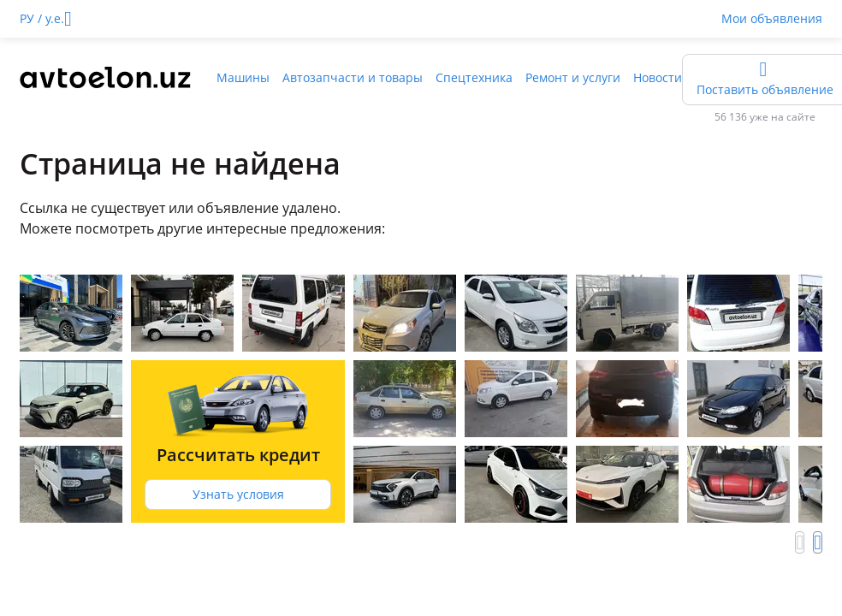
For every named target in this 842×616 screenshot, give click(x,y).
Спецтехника (474, 77)
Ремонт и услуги (573, 77)
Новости (658, 77)
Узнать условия (238, 494)
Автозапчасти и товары (353, 77)
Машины (243, 77)
